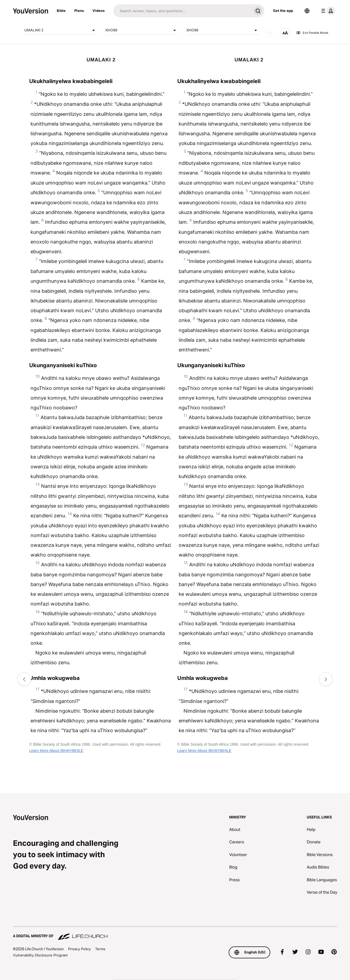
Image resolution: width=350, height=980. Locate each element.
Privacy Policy (79, 949)
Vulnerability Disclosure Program (40, 955)
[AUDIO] (270, 33)
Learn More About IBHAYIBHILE (56, 751)
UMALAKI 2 (61, 30)
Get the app (283, 11)
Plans (79, 11)
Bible (61, 11)
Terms (100, 949)
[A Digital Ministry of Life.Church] (175, 933)
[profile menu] (327, 11)
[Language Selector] (307, 11)
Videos (99, 11)
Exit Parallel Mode (312, 33)
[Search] (182, 11)
